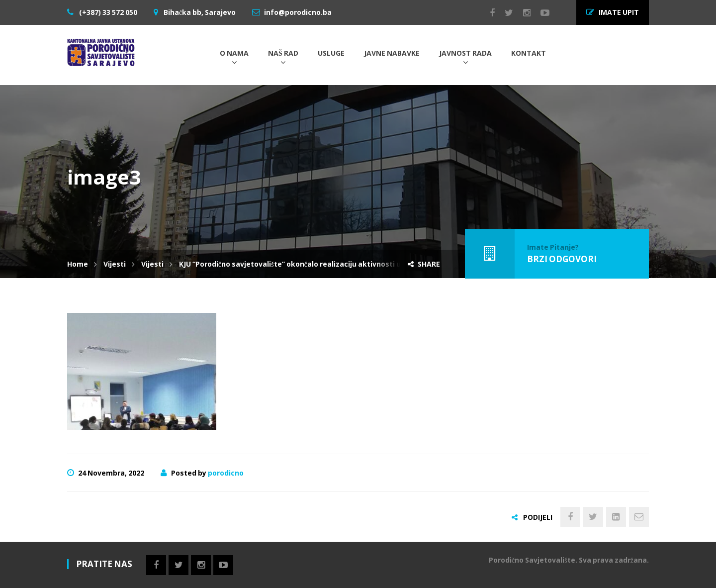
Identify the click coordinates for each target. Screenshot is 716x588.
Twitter (504, 13)
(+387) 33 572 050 (107, 12)
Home (78, 264)
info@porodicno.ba (298, 12)
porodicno (226, 473)
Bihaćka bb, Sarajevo (199, 12)
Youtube (540, 13)
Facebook (487, 13)
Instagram (522, 13)
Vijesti (115, 264)
